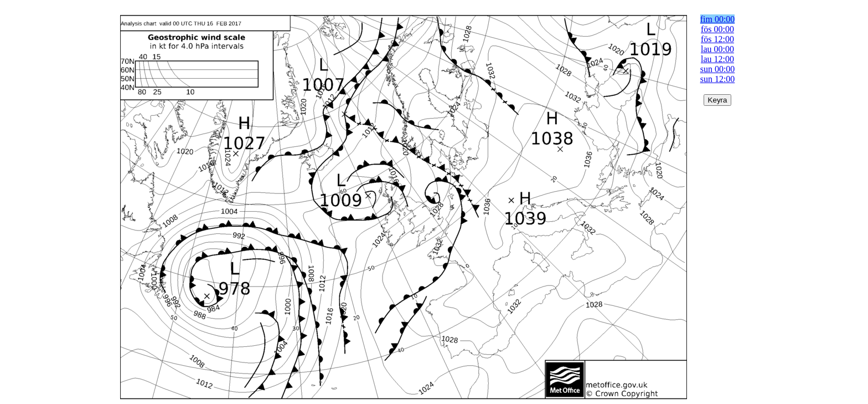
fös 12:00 (717, 39)
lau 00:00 (717, 49)
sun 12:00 (718, 79)
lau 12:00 (717, 59)
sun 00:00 (718, 69)
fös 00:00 (717, 29)
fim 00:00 (718, 19)
